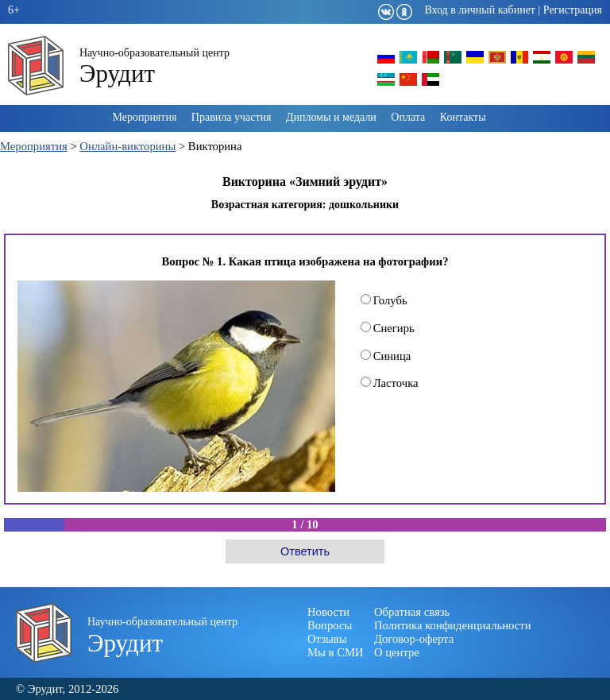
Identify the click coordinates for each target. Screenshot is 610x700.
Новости (328, 612)
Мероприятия (144, 117)
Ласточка (390, 383)
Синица (386, 356)
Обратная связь (412, 612)
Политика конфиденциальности (453, 625)
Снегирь (388, 328)
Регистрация (573, 10)
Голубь (384, 300)
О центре (397, 652)
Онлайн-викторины (127, 146)
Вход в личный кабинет (480, 10)
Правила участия (232, 117)
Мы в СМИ (336, 652)
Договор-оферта (414, 639)
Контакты (463, 117)
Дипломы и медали (331, 117)
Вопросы (330, 625)
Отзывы (327, 639)
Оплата (408, 117)
